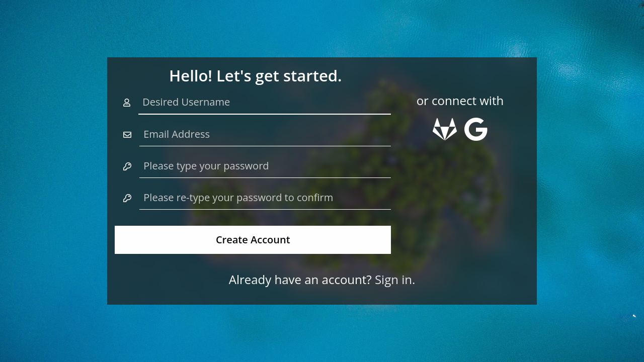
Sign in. (395, 279)
